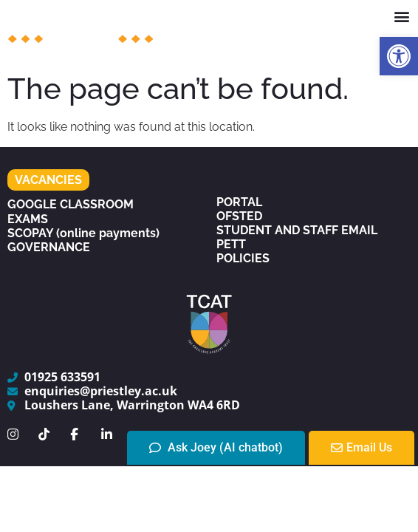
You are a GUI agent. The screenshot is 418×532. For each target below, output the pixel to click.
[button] (399, 56)
